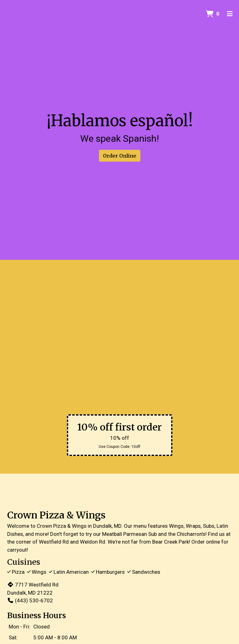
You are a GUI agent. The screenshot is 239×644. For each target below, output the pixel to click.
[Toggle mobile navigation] (230, 14)
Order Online (120, 156)
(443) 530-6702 (30, 600)
